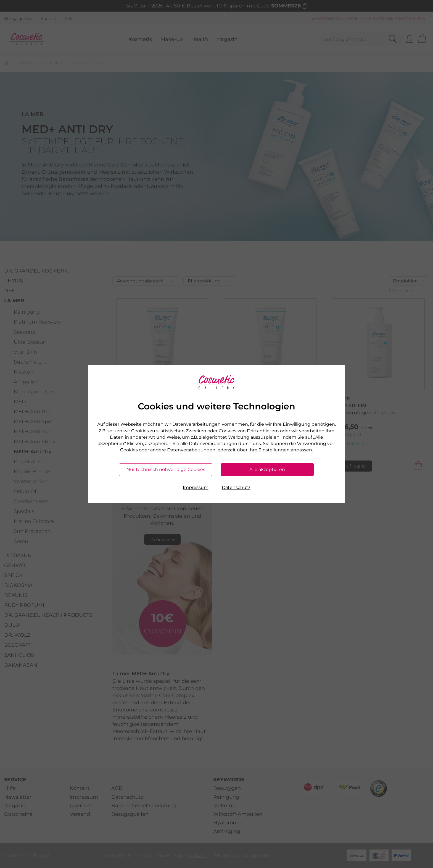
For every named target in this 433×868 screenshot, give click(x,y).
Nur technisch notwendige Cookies (166, 469)
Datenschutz (236, 487)
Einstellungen (274, 450)
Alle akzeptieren (267, 469)
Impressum (196, 487)
